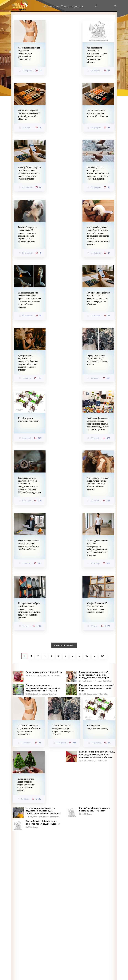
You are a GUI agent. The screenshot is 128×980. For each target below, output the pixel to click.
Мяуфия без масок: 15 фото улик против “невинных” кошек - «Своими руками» (97, 607)
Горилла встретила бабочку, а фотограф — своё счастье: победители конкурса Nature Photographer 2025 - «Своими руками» (30, 485)
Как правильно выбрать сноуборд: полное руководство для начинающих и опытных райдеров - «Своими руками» (30, 610)
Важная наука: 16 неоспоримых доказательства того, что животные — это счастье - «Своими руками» (98, 173)
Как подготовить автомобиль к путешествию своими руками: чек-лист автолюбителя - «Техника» (97, 55)
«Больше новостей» (64, 645)
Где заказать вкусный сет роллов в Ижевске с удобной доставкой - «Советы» (29, 115)
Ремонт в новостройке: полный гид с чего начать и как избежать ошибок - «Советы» (29, 545)
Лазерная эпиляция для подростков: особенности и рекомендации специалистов (29, 53)
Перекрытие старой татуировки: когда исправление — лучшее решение (98, 360)
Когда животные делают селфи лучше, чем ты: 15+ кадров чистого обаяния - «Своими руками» (98, 484)
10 (87, 656)
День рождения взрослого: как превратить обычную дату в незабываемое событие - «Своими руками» (28, 363)
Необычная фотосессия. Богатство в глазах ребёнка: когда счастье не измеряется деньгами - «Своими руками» (98, 424)
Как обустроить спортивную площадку (29, 420)
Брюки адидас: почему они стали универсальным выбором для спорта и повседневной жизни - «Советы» (97, 548)
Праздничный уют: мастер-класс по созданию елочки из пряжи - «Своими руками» (26, 785)
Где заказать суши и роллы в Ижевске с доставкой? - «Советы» (97, 113)
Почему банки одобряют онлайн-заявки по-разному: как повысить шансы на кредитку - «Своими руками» (30, 173)
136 (103, 656)
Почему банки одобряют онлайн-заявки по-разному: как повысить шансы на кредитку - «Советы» (98, 298)
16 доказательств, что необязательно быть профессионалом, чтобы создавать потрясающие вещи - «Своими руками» (29, 300)
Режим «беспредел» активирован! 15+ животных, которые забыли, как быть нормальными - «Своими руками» (27, 234)
